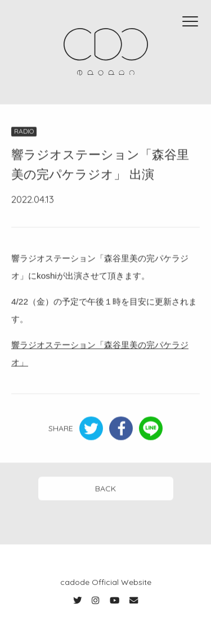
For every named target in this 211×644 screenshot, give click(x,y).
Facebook (121, 429)
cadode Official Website (106, 582)
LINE (151, 429)
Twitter (91, 429)
